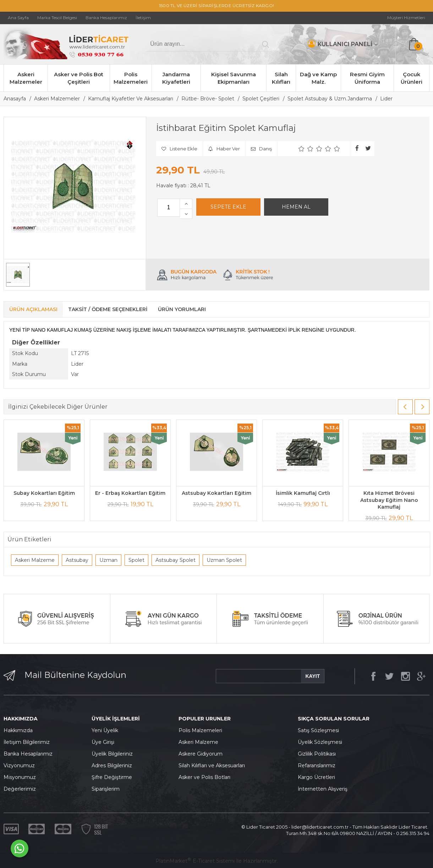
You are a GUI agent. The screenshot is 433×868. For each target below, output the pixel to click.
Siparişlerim (106, 789)
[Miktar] (169, 208)
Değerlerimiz (20, 789)
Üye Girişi (103, 742)
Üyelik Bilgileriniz (112, 754)
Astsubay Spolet (176, 560)
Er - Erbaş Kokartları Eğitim (130, 493)
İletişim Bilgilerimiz (27, 742)
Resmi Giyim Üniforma (367, 78)
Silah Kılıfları (281, 78)
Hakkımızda (18, 730)
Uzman (108, 560)
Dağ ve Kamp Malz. (318, 78)
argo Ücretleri (318, 777)
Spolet (136, 560)
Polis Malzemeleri (131, 78)
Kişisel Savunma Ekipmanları (234, 78)
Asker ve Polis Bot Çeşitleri (79, 78)
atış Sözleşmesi (320, 730)
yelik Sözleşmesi (322, 742)
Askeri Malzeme (35, 560)
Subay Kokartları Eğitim (44, 493)
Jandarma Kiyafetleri (176, 78)
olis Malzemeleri (202, 730)
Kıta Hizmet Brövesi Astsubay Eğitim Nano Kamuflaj (389, 500)
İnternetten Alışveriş (323, 789)
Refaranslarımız (317, 765)
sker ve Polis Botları (206, 777)
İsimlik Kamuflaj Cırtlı (303, 493)
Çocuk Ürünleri (412, 78)
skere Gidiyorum (202, 754)
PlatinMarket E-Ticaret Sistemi (195, 861)
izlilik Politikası (319, 754)
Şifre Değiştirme (112, 777)
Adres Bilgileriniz (112, 765)
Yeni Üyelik (105, 730)
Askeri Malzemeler (26, 78)
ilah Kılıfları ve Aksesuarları (213, 765)
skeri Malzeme (200, 742)
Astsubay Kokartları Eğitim (217, 493)
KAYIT (313, 676)
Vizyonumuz (19, 765)
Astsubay (77, 560)
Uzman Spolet (224, 560)
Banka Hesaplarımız (28, 754)
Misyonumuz (20, 777)
